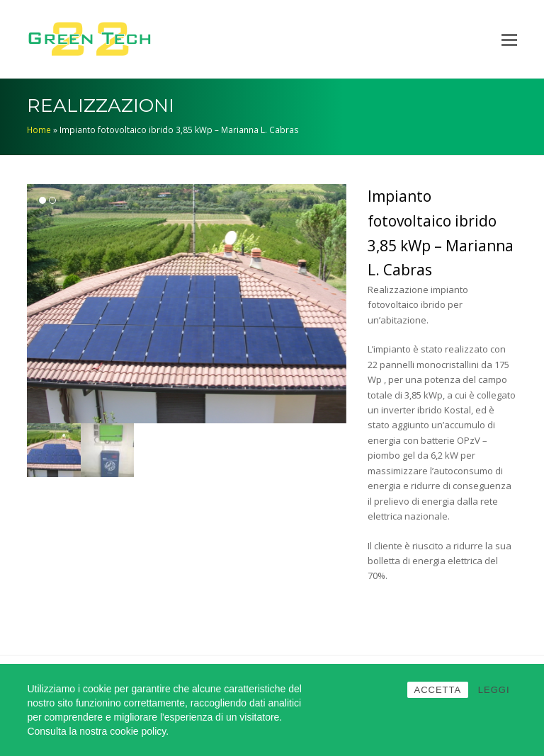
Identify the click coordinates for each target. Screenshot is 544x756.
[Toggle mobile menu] (509, 39)
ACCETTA (438, 690)
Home (39, 130)
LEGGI (494, 690)
